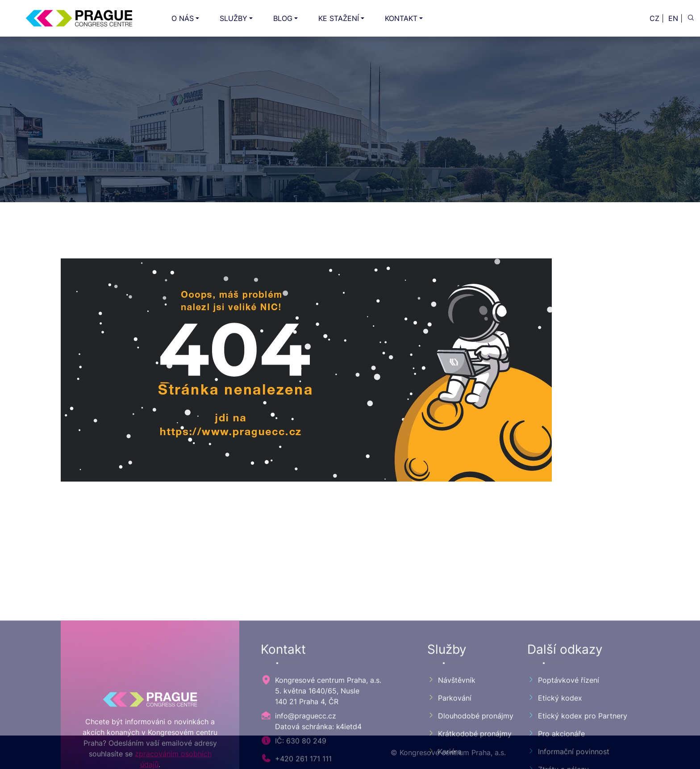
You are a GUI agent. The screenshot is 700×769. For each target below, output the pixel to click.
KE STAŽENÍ (339, 18)
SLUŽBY (233, 18)
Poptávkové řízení (563, 756)
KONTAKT (401, 18)
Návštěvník (451, 756)
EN (673, 18)
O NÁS (183, 18)
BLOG (283, 18)
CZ (654, 18)
